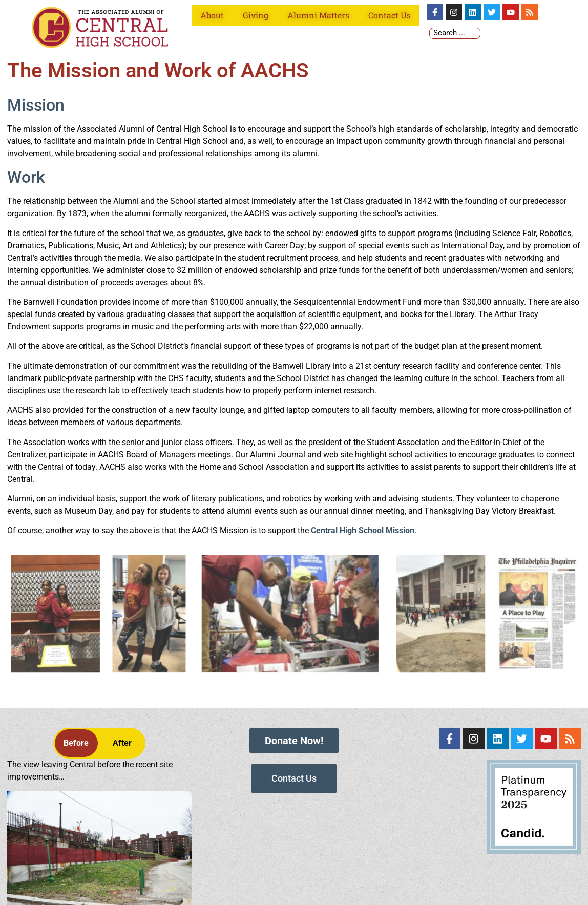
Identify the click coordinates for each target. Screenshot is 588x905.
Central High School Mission (363, 530)
